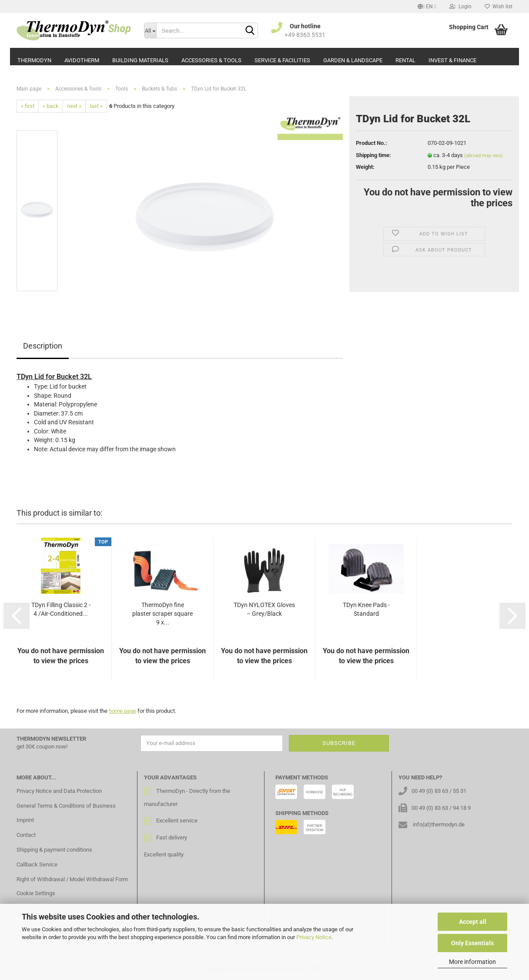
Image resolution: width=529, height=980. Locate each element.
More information (472, 962)
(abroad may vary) (484, 156)
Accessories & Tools (211, 60)
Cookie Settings (36, 893)
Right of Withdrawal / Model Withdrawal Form (72, 879)
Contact (26, 835)
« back (51, 106)
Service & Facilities (282, 60)
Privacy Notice (314, 937)
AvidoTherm (82, 60)
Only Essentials (472, 943)
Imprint (25, 820)
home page (122, 711)
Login (460, 7)
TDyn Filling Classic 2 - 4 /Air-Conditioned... (61, 609)
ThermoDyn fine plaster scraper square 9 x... (162, 614)
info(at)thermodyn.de (439, 824)
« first (28, 106)
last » (96, 106)
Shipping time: (373, 155)
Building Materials (140, 60)
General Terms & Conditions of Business (66, 806)
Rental (405, 60)
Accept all (473, 922)
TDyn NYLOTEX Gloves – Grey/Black (264, 609)
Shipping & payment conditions (54, 850)
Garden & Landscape (353, 60)
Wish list (499, 7)
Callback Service (37, 864)
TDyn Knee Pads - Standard (366, 609)
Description (43, 346)
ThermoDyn (34, 60)
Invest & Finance (452, 60)
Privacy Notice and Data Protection (59, 791)
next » (74, 106)
